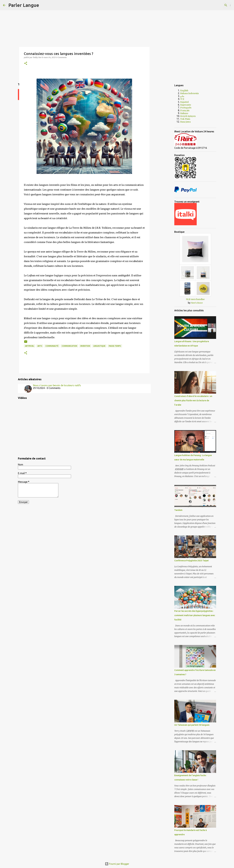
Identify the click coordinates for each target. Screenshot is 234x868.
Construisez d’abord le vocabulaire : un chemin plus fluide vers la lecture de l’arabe (193, 401)
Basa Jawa (185, 122)
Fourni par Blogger (117, 864)
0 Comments (61, 57)
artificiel (30, 346)
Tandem (178, 510)
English (184, 91)
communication (69, 346)
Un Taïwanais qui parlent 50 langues (192, 725)
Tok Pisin (185, 119)
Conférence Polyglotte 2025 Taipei (191, 561)
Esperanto (186, 105)
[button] (26, 63)
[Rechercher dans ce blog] (216, 5)
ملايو (182, 96)
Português (186, 108)
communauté (52, 346)
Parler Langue (24, 5)
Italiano (184, 113)
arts (40, 346)
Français (185, 110)
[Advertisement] (165, 129)
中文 (182, 99)
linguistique (99, 346)
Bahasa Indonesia (189, 93)
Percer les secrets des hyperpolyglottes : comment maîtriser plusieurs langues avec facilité (195, 615)
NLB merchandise (195, 299)
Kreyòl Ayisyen (188, 116)
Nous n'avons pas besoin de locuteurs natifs (57, 385)
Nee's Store (197, 303)
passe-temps (115, 346)
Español (184, 102)
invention (85, 346)
